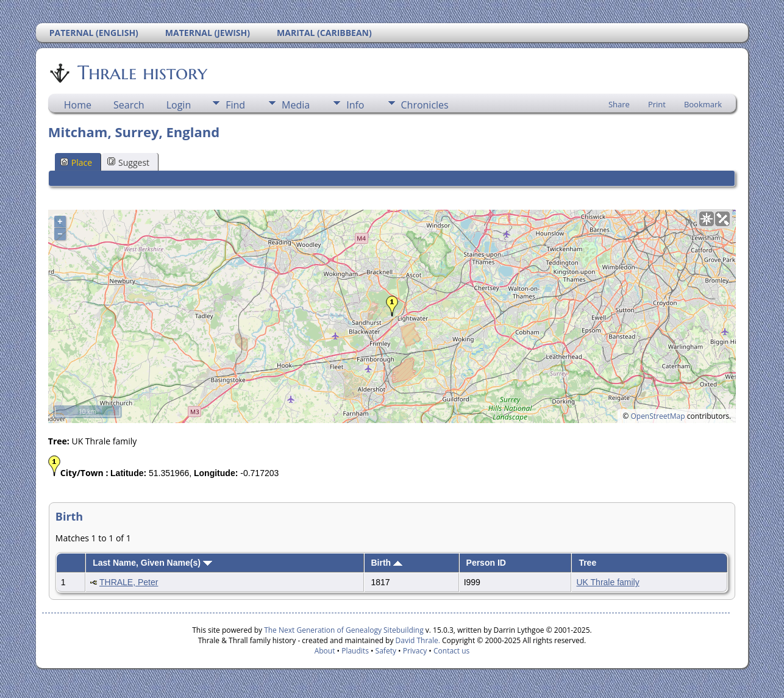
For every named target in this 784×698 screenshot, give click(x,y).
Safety (386, 651)
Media (296, 105)
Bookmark (703, 104)
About (325, 651)
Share (619, 104)
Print (657, 104)
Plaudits (355, 651)
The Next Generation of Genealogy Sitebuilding (344, 630)
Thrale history (141, 73)
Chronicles (425, 105)
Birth (387, 563)
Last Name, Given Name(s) (152, 563)
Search (129, 105)
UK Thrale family (608, 582)
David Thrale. (416, 640)
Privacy (415, 651)
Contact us (451, 651)
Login (179, 105)
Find (235, 105)
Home (78, 105)
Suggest (128, 162)
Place (76, 162)
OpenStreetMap (657, 416)
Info (355, 105)
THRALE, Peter (129, 582)
